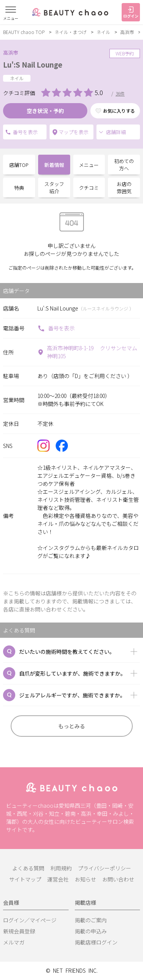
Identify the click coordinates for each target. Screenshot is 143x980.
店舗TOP (19, 165)
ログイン (131, 13)
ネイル (103, 32)
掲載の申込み (91, 931)
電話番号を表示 (8, 132)
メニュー (89, 165)
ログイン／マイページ (30, 920)
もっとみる (72, 726)
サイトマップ (25, 879)
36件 (120, 93)
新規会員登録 (19, 931)
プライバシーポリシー (104, 868)
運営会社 (58, 879)
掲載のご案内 (91, 920)
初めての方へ (124, 165)
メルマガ (14, 942)
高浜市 (127, 32)
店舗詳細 (112, 132)
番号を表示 (56, 328)
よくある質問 (28, 868)
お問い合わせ (118, 879)
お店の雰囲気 (124, 188)
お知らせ (85, 879)
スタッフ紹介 (54, 188)
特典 (19, 188)
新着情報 (54, 165)
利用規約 (61, 868)
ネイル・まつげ (71, 32)
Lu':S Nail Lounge (33, 65)
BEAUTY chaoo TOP (24, 32)
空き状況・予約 (45, 111)
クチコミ (89, 188)
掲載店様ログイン (96, 942)
